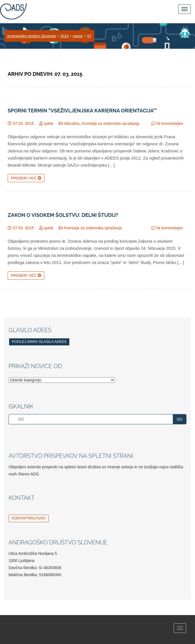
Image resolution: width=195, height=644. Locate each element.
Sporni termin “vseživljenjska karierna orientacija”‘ (82, 111)
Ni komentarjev (170, 123)
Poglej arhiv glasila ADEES (39, 342)
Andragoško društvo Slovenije (32, 36)
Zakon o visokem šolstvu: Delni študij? (63, 215)
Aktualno (72, 123)
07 (89, 36)
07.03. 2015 (23, 123)
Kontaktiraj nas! (29, 518)
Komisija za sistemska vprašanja (110, 123)
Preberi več (26, 178)
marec (78, 36)
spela (48, 123)
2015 (64, 36)
